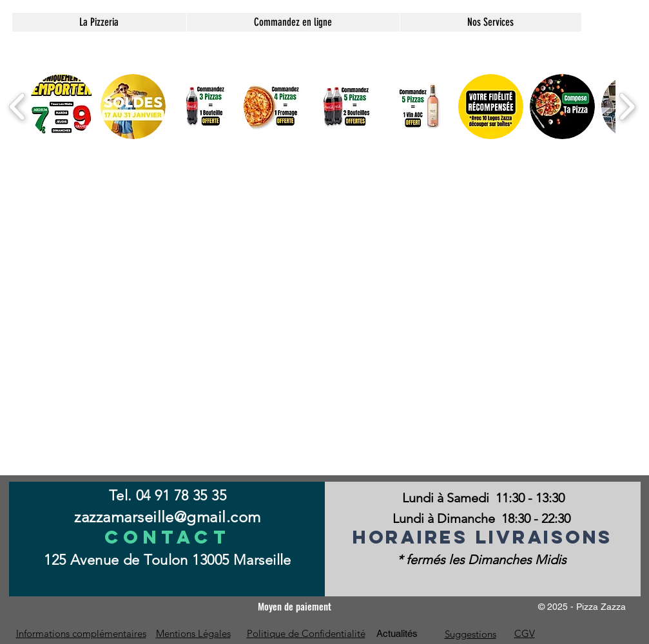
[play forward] (627, 107)
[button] (490, 22)
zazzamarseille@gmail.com (168, 517)
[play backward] (18, 107)
